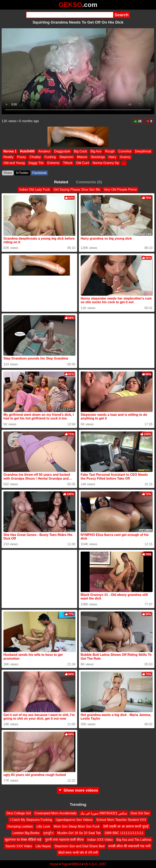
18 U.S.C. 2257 (95, 864)
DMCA (76, 864)
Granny (125, 157)
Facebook (39, 173)
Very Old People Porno (120, 190)
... (124, 163)
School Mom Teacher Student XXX (121, 820)
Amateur (44, 151)
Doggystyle (62, 151)
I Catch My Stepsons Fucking (31, 820)
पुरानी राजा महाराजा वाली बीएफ (64, 839)
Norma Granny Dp (106, 163)
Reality (8, 157)
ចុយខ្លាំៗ (48, 833)
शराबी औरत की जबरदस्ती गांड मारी (129, 846)
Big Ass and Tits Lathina (134, 839)
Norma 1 (10, 151)
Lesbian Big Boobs (26, 833)
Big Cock (80, 151)
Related (61, 182)
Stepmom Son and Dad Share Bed (79, 846)
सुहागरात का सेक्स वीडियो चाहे (23, 839)
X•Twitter (22, 173)
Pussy (22, 157)
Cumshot (125, 151)
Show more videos (78, 790)
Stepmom (66, 157)
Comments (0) (89, 182)
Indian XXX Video (100, 839)
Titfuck (68, 163)
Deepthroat (143, 151)
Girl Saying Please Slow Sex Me (77, 190)
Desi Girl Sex (140, 813)
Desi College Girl (19, 813)
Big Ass (96, 151)
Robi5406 (27, 151)
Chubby (35, 157)
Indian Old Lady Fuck (34, 190)
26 (138, 121)
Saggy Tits (36, 163)
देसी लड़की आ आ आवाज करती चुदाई (126, 826)
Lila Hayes (43, 846)
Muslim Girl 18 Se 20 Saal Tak (79, 833)
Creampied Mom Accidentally (56, 813)
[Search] (70, 15)
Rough (110, 151)
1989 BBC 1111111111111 (124, 833)
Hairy (112, 157)
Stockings (98, 157)
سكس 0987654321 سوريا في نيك (104, 813)
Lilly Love (43, 826)
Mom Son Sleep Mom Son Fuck (77, 826)
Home (54, 864)
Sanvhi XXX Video (19, 846)
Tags (65, 864)
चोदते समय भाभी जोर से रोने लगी (78, 853)
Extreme (53, 163)
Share (8, 173)
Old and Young (14, 163)
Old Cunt (83, 163)
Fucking (50, 157)
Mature (82, 157)
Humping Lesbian (20, 826)
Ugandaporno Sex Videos (74, 820)
